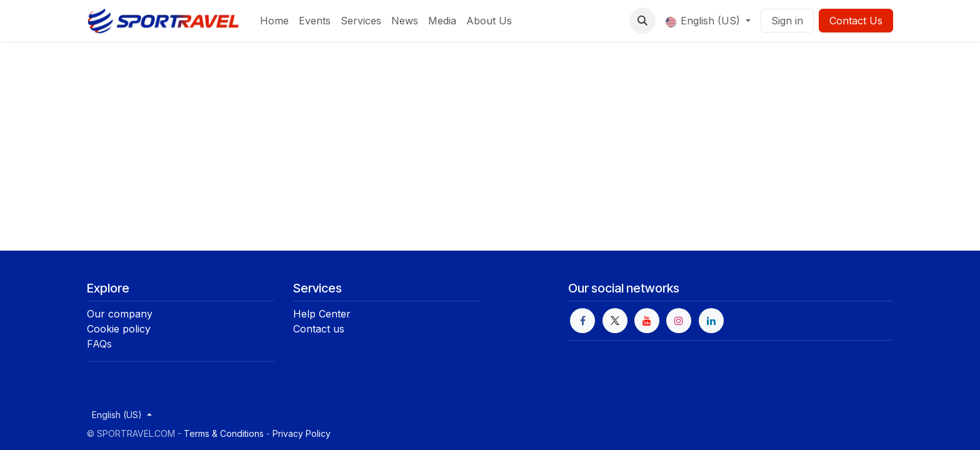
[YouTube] (647, 321)
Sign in (787, 21)
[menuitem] (274, 21)
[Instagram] (679, 321)
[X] (615, 321)
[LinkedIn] (711, 321)
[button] (642, 21)
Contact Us (856, 21)
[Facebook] (582, 321)
